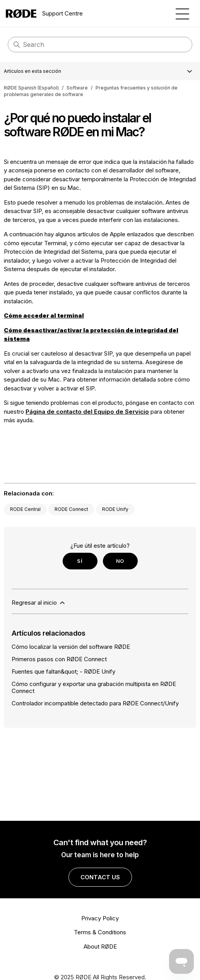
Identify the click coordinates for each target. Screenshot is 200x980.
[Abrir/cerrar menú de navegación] (182, 13)
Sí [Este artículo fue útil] (80, 561)
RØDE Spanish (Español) (31, 88)
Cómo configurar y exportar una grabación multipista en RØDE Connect (94, 687)
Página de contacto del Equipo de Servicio (87, 412)
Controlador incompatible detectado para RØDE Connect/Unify (95, 703)
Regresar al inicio (39, 603)
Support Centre (44, 14)
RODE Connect (71, 509)
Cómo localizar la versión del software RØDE (71, 647)
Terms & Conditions (100, 932)
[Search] (100, 45)
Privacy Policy (100, 918)
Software (77, 88)
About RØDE (100, 946)
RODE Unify (115, 509)
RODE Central (25, 509)
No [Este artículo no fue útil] (120, 561)
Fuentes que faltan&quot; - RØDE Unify (63, 671)
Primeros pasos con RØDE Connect (59, 659)
